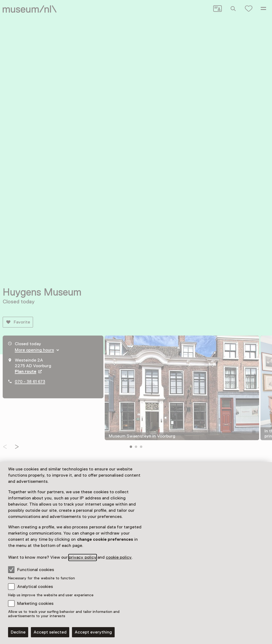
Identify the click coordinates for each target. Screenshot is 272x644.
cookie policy (119, 557)
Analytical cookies (35, 587)
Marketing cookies (35, 603)
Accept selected (50, 632)
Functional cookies (31, 569)
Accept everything (93, 632)
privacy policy (82, 557)
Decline (18, 632)
